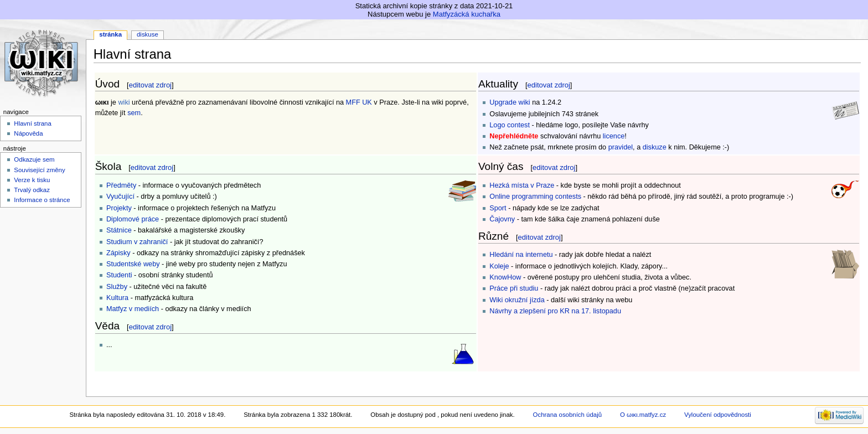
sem (134, 113)
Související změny (39, 170)
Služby (117, 287)
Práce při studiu (514, 288)
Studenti (119, 275)
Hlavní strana (32, 123)
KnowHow (505, 277)
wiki (124, 102)
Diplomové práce (133, 219)
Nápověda (28, 133)
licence (614, 136)
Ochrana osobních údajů (567, 415)
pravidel (621, 147)
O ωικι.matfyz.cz (643, 415)
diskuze (655, 147)
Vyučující (120, 197)
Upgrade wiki (510, 102)
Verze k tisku (32, 180)
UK (367, 102)
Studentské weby (133, 264)
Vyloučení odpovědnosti (718, 415)
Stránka (110, 34)
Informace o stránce (42, 200)
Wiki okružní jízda (517, 300)
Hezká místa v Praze (522, 185)
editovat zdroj (150, 85)
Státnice (119, 230)
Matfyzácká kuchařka (467, 14)
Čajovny (502, 219)
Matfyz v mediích (133, 309)
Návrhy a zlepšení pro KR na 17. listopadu (555, 311)
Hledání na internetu (521, 255)
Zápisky (118, 253)
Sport (498, 208)
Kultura (117, 298)
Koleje (499, 266)
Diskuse (148, 34)
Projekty (119, 208)
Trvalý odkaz (32, 190)
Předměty (121, 185)
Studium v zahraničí (137, 242)
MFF (353, 102)
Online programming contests (535, 197)
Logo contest (510, 125)
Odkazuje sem (34, 159)
